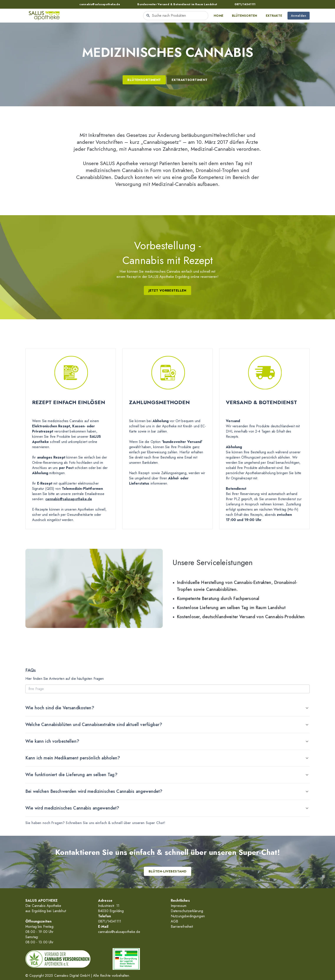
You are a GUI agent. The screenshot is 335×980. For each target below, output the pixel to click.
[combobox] (176, 16)
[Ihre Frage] (167, 689)
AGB (174, 921)
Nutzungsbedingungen (188, 916)
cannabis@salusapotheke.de (69, 499)
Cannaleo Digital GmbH (72, 976)
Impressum (179, 906)
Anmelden (299, 16)
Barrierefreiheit (182, 927)
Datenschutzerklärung (187, 911)
